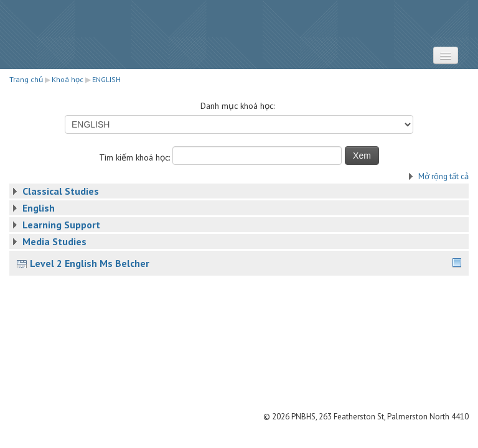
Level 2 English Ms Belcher (90, 263)
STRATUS (239, 35)
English (39, 208)
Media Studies (54, 241)
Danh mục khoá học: (237, 106)
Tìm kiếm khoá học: (136, 157)
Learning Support (61, 225)
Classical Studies (61, 191)
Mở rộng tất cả (443, 176)
